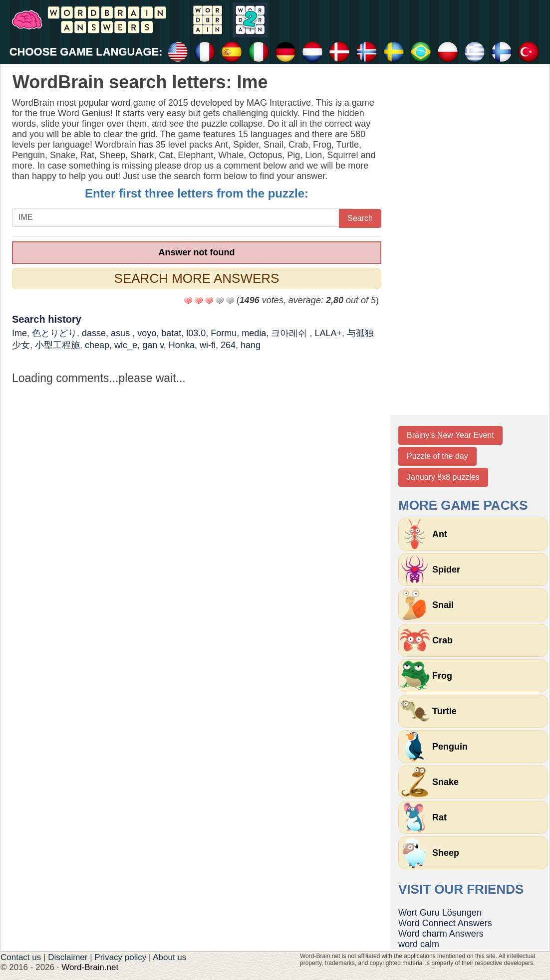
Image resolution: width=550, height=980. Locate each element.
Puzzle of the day (437, 456)
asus (122, 333)
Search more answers (197, 278)
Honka (182, 345)
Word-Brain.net (90, 967)
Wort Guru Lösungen (440, 913)
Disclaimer (68, 957)
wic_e (126, 345)
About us (169, 957)
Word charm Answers (441, 934)
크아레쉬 (290, 333)
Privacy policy (120, 957)
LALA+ (328, 333)
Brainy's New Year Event (450, 435)
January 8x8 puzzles (443, 477)
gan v (153, 345)
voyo (147, 333)
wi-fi (208, 345)
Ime (19, 333)
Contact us (21, 957)
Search (360, 218)
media (254, 333)
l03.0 (196, 333)
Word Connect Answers (445, 923)
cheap (97, 345)
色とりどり (54, 333)
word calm (419, 944)
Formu (224, 333)
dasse (94, 333)
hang (251, 345)
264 (228, 345)
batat (171, 333)
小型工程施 (57, 345)
